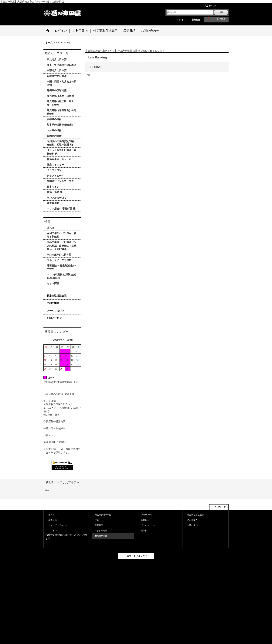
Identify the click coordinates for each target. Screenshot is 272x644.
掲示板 (144, 531)
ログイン (181, 20)
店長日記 (145, 520)
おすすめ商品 (101, 531)
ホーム (51, 515)
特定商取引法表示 (57, 296)
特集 (97, 520)
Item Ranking (101, 536)
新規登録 (196, 20)
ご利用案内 (53, 303)
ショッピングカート (58, 525)
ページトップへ (221, 507)
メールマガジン (55, 311)
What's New (146, 515)
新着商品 (99, 525)
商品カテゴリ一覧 (103, 515)
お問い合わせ (54, 318)
